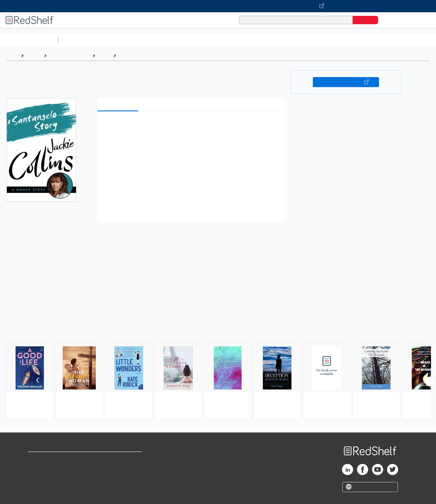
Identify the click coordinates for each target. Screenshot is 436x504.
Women (126, 56)
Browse (34, 56)
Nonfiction (337, 40)
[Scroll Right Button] (430, 382)
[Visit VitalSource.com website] (218, 6)
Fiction (314, 40)
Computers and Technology (159, 40)
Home (13, 56)
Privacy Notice (43, 476)
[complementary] (218, 371)
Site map (37, 485)
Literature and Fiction (69, 56)
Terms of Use (119, 458)
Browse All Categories (29, 40)
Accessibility (117, 476)
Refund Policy (118, 467)
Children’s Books (369, 40)
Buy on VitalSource (346, 82)
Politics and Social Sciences (274, 40)
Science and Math (109, 40)
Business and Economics (216, 40)
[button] (192, 124)
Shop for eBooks (46, 458)
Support (36, 467)
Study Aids (75, 40)
